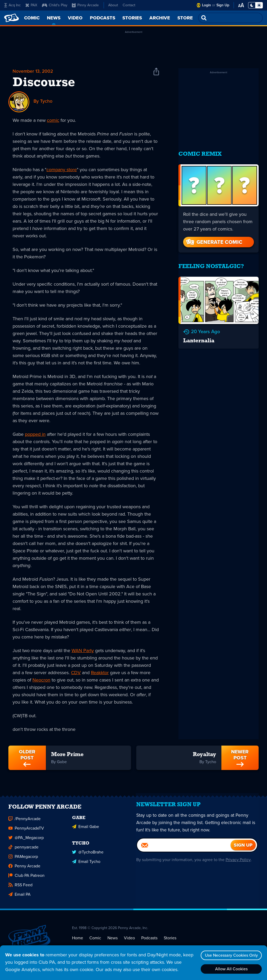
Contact (129, 5)
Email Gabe (86, 830)
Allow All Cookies (231, 969)
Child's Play (55, 5)
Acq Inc (12, 5)
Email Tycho (86, 865)
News (113, 942)
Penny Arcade (24, 870)
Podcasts (149, 942)
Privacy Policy (238, 866)
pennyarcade (23, 851)
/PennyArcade (24, 823)
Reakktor (100, 673)
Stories (170, 942)
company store (62, 170)
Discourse (44, 83)
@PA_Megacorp (26, 842)
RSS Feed (20, 889)
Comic (95, 942)
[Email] (184, 852)
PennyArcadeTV (26, 832)
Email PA (20, 898)
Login (206, 5)
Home (78, 942)
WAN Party (83, 651)
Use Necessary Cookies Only (231, 955)
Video (129, 942)
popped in (35, 434)
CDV (76, 673)
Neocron (41, 680)
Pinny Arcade (85, 5)
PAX (31, 5)
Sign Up (223, 5)
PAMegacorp (23, 860)
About (113, 5)
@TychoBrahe (88, 855)
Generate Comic (214, 238)
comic (53, 120)
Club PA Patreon (26, 879)
